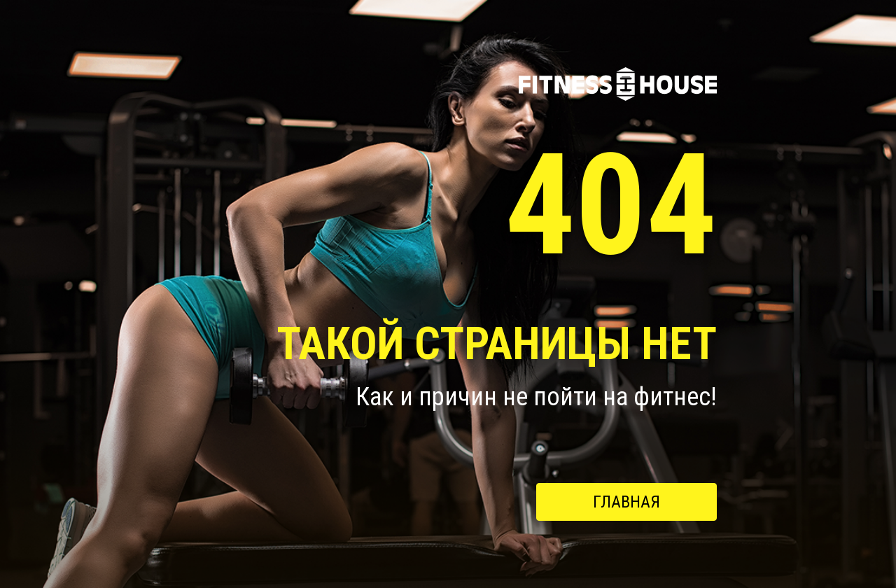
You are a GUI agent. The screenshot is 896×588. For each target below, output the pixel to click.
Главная (626, 502)
